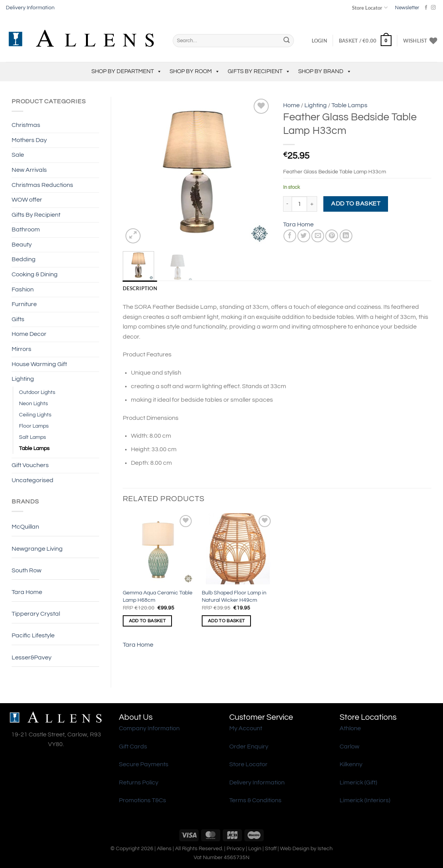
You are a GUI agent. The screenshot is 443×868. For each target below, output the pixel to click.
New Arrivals (29, 170)
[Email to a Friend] (318, 236)
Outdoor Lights (37, 392)
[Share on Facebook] (290, 236)
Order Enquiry (249, 746)
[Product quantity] (299, 204)
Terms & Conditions (255, 800)
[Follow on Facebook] (426, 8)
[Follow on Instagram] (433, 8)
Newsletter (407, 8)
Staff (271, 848)
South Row (27, 570)
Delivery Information (30, 8)
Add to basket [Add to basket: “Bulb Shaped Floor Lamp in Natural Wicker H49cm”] (227, 621)
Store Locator (370, 8)
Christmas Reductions (42, 185)
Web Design (295, 848)
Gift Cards (133, 746)
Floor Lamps (34, 426)
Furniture (24, 304)
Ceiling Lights (35, 415)
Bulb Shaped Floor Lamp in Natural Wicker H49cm (234, 596)
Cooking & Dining (35, 274)
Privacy (236, 848)
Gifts (18, 319)
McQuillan (25, 527)
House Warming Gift (39, 364)
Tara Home (27, 592)
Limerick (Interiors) (365, 800)
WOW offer (27, 200)
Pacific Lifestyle (33, 635)
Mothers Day (29, 140)
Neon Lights (33, 403)
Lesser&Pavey (32, 657)
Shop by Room (195, 71)
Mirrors (21, 349)
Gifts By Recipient (259, 71)
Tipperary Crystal (36, 614)
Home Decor (29, 334)
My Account (246, 728)
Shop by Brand (325, 71)
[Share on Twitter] (304, 236)
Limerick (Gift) (358, 782)
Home (291, 105)
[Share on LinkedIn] (346, 236)
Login (255, 848)
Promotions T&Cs (143, 800)
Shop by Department (127, 71)
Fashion (23, 289)
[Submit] (287, 41)
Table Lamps (34, 448)
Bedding (24, 259)
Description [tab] (140, 288)
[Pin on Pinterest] (332, 236)
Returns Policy (139, 782)
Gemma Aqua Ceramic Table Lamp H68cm (158, 596)
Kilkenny (351, 764)
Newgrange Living (37, 549)
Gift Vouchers (30, 465)
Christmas (26, 125)
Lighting (23, 379)
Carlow (349, 746)
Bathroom (26, 229)
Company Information (149, 728)
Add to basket (356, 204)
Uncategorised (33, 480)
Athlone (350, 728)
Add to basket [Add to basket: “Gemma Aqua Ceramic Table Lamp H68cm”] (148, 621)
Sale (18, 155)
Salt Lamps (33, 437)
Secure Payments (144, 764)
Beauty (22, 245)
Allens (164, 848)
